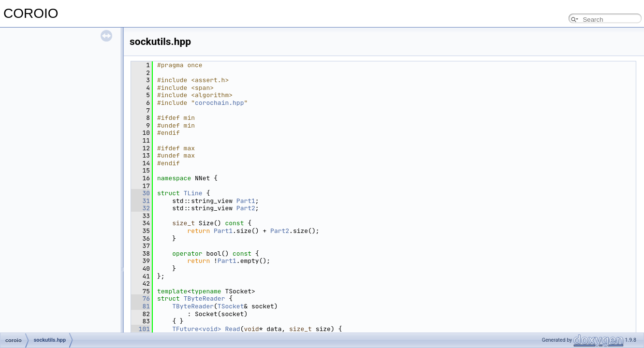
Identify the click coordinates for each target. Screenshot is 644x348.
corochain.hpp (219, 103)
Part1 (246, 201)
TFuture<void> (197, 329)
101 (140, 329)
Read (232, 329)
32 (140, 208)
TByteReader (205, 298)
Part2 (246, 208)
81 (140, 306)
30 (140, 193)
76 (140, 298)
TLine (193, 193)
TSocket (231, 306)
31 (140, 201)
